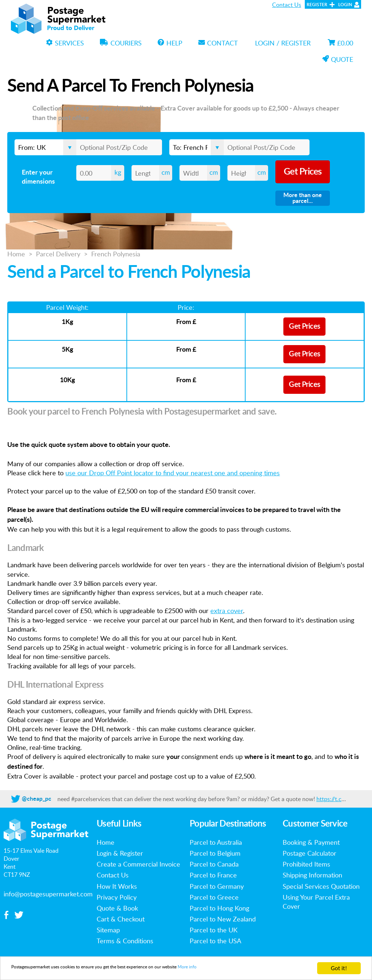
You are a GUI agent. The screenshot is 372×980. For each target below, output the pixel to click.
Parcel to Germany (217, 886)
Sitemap (108, 930)
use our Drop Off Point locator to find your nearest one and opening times (173, 473)
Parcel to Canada (214, 864)
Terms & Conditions (125, 941)
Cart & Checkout (121, 919)
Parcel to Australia (216, 842)
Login (345, 5)
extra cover (227, 611)
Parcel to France (213, 875)
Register (317, 5)
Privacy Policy (117, 897)
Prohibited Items (306, 864)
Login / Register (283, 43)
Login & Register (120, 853)
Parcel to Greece (214, 897)
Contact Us (287, 5)
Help (170, 43)
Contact (218, 43)
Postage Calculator (310, 853)
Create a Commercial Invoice (138, 864)
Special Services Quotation (321, 886)
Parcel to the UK (214, 930)
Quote (338, 59)
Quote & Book (117, 908)
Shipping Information (312, 875)
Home (16, 254)
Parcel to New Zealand (223, 919)
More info (260, 969)
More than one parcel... (303, 198)
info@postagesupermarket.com (48, 894)
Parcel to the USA (215, 941)
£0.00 (340, 43)
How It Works (117, 886)
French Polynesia (116, 254)
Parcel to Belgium (215, 853)
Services (65, 43)
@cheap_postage (44, 799)
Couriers (121, 43)
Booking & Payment (311, 842)
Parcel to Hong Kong (219, 908)
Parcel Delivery (58, 254)
